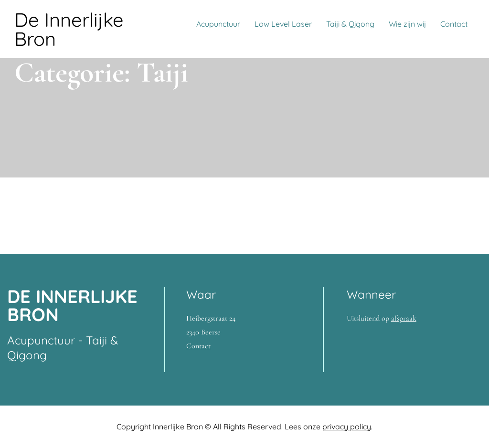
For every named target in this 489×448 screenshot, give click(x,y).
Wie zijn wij (407, 24)
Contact (454, 24)
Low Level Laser (283, 24)
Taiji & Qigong (350, 24)
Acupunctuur (218, 24)
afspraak (404, 318)
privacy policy (347, 427)
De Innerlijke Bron (69, 29)
